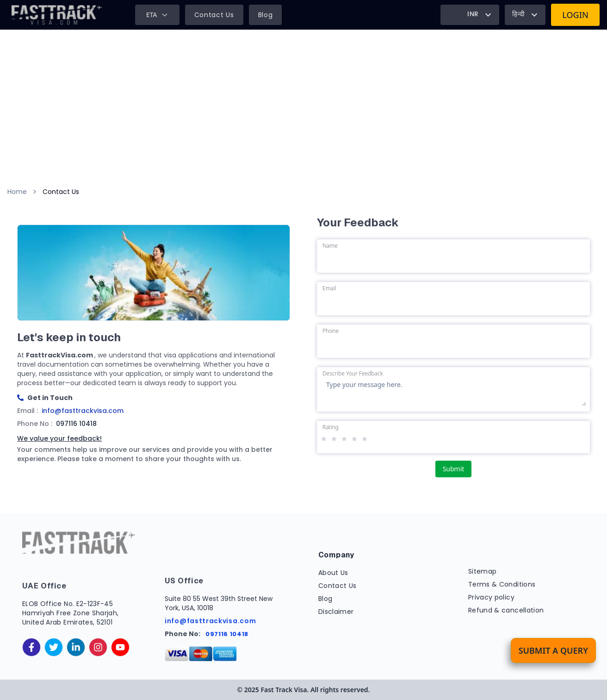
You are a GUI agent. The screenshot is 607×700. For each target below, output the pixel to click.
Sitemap (482, 571)
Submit (454, 469)
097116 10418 (227, 634)
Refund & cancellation (506, 610)
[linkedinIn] (76, 647)
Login (575, 15)
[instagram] (98, 647)
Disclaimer (336, 612)
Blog (266, 15)
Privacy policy (491, 597)
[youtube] (120, 647)
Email (329, 288)
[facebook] (31, 647)
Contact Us (214, 15)
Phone (331, 331)
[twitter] (54, 647)
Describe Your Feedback (353, 374)
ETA (157, 15)
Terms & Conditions (502, 584)
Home (17, 192)
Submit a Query (553, 650)
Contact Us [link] (61, 192)
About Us (333, 573)
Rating (331, 427)
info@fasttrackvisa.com (210, 621)
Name (330, 246)
